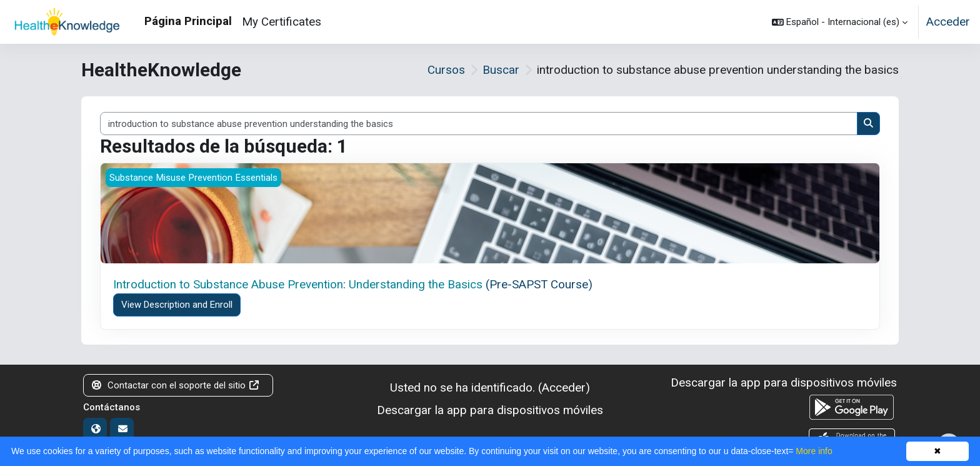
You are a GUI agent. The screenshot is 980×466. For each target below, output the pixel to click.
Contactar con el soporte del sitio (176, 385)
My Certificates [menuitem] (282, 22)
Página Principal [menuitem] (188, 21)
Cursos (446, 70)
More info (814, 451)
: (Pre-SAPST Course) (353, 284)
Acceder (948, 22)
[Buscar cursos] (479, 124)
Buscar (501, 70)
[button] (840, 22)
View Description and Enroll (177, 305)
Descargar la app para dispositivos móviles (490, 410)
